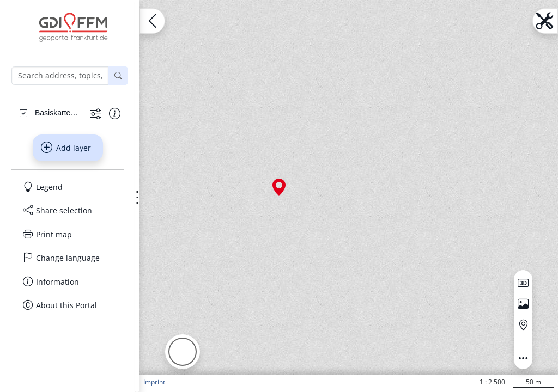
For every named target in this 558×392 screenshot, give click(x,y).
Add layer (66, 148)
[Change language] (68, 258)
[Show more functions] (96, 114)
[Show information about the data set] (115, 114)
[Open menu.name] (152, 21)
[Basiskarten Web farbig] (58, 113)
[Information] (68, 282)
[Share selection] (68, 211)
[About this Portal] (68, 305)
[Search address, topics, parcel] (60, 76)
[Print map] (68, 235)
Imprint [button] (154, 382)
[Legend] (68, 187)
